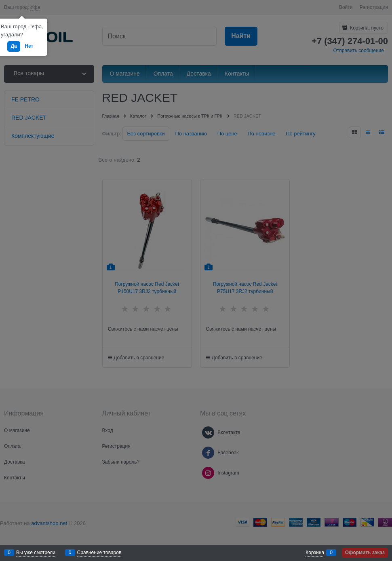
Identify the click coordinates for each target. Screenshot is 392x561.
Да (14, 46)
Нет (29, 46)
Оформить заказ (365, 553)
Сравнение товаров (99, 553)
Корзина (315, 553)
